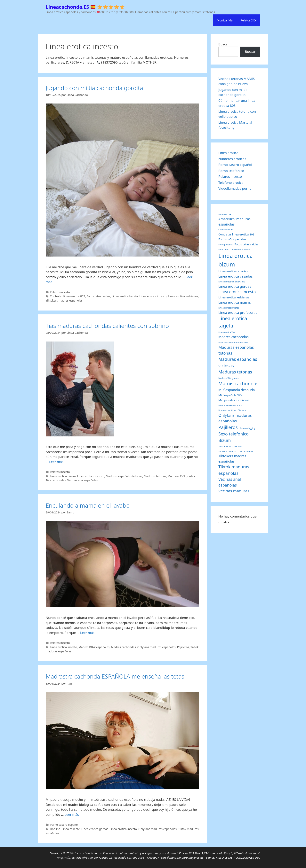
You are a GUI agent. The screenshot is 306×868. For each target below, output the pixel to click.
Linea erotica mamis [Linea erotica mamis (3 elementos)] (235, 302)
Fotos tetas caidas (98, 296)
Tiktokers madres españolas (64, 300)
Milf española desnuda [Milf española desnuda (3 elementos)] (237, 390)
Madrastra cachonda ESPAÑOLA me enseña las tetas (115, 676)
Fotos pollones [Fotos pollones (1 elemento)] (225, 245)
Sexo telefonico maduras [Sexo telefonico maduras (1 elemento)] (230, 446)
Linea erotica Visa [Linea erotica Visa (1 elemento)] (227, 332)
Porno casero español (64, 825)
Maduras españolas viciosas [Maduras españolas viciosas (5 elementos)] (238, 362)
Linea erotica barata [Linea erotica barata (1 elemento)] (240, 250)
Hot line (55, 829)
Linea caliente (71, 829)
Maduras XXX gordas (181, 476)
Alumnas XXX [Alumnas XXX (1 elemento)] (225, 214)
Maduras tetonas (155, 476)
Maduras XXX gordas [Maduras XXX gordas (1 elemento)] (228, 378)
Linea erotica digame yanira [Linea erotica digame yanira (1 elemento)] (232, 282)
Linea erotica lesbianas (183, 296)
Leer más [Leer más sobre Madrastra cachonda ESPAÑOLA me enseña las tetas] (72, 814)
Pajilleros (183, 647)
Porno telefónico (231, 171)
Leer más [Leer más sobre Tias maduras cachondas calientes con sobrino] (56, 462)
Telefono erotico (231, 183)
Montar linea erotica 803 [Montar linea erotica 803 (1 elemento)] (230, 405)
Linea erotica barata (125, 296)
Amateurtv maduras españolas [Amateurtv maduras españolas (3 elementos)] (234, 221)
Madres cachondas (123, 647)
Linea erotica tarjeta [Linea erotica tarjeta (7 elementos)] (233, 322)
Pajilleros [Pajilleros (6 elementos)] (228, 427)
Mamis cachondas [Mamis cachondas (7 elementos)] (238, 384)
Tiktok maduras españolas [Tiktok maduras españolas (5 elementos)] (234, 470)
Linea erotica (228, 153)
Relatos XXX (248, 20)
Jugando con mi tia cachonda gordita (94, 88)
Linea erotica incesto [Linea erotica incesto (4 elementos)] (237, 292)
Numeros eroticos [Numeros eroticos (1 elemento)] (227, 410)
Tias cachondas (56, 480)
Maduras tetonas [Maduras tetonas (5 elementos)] (235, 372)
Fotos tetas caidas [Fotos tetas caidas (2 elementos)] (246, 244)
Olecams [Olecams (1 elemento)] (242, 410)
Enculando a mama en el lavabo (88, 505)
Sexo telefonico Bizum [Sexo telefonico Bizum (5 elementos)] (234, 437)
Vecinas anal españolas (83, 480)
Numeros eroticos (232, 159)
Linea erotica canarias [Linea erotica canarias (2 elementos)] (233, 271)
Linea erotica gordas (95, 829)
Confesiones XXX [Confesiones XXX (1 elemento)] (226, 230)
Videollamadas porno (235, 188)
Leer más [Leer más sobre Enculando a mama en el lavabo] (87, 633)
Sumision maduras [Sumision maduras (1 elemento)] (227, 451)
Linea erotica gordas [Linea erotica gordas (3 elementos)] (235, 286)
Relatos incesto (60, 292)
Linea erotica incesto (153, 296)
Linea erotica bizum (63, 476)
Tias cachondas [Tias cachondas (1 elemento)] (246, 451)
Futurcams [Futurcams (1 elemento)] (224, 250)
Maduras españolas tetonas (124, 476)
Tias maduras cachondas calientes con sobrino (107, 326)
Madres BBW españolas (94, 647)
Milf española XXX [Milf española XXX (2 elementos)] (230, 395)
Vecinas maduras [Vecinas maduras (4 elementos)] (234, 491)
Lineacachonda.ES (85, 7)
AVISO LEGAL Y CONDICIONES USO (238, 857)
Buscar (224, 44)
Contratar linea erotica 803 (68, 296)
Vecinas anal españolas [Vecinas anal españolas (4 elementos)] (230, 482)
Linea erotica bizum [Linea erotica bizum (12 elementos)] (236, 260)
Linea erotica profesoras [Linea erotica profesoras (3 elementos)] (238, 312)
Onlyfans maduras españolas (157, 647)
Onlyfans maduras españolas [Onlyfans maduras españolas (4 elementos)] (235, 418)
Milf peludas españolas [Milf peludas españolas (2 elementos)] (234, 400)
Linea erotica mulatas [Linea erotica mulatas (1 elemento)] (229, 308)
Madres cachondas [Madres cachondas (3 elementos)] (234, 337)
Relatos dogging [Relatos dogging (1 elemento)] (247, 428)
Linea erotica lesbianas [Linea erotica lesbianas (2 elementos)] (234, 297)
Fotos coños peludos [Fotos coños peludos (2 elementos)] (232, 239)
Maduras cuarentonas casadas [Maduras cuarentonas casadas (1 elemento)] (233, 342)
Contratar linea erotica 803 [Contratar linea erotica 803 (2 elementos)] (236, 234)
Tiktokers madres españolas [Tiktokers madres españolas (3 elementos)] (232, 458)
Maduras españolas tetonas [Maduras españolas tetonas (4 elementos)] (236, 350)
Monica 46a (225, 20)
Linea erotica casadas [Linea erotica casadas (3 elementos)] (236, 276)
